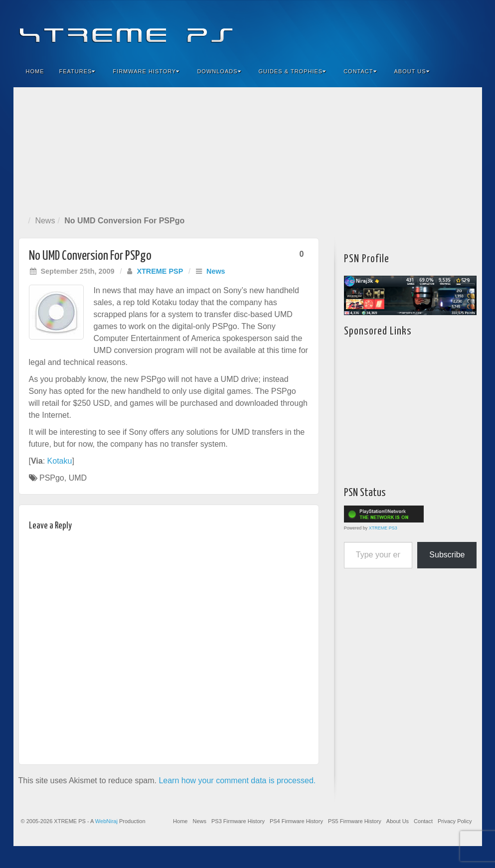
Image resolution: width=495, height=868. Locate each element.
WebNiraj (106, 821)
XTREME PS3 (383, 528)
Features (78, 71)
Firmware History (146, 71)
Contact (360, 71)
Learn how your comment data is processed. (237, 781)
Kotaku (60, 461)
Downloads (219, 71)
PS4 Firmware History (296, 821)
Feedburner (414, 29)
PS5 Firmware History (355, 821)
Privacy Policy (455, 821)
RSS (468, 29)
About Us (412, 71)
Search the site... (468, 71)
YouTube (454, 29)
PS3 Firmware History (238, 821)
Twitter (441, 29)
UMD (78, 478)
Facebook (401, 29)
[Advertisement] (248, 149)
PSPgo (52, 478)
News (45, 221)
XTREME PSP (160, 271)
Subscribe (447, 555)
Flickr (427, 29)
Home (35, 71)
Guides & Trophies (293, 71)
